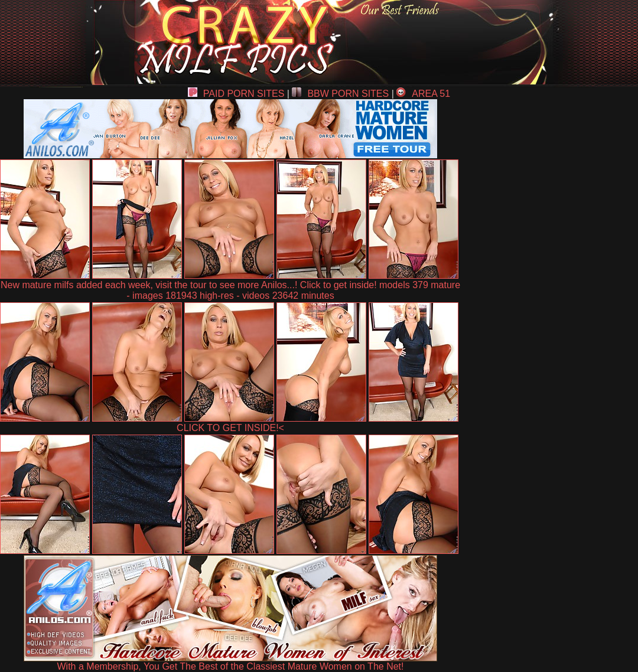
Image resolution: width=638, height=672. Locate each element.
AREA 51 (423, 94)
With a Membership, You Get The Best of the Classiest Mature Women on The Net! (230, 662)
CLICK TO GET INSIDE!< (230, 428)
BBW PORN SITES (340, 94)
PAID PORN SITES (236, 94)
